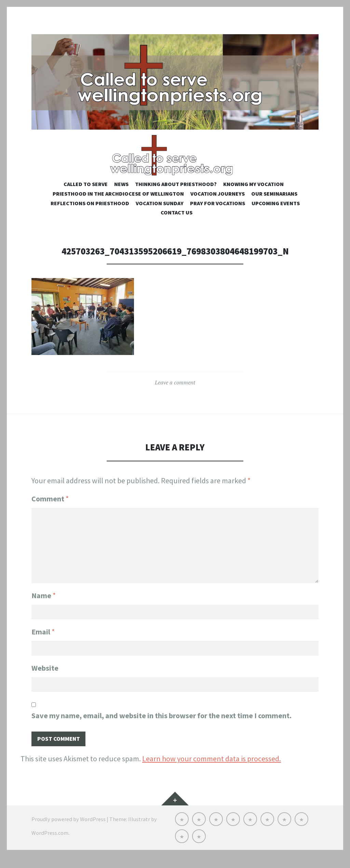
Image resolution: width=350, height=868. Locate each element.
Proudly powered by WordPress (69, 830)
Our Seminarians (274, 202)
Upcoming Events (276, 212)
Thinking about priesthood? (176, 193)
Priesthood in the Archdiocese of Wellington (118, 202)
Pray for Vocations (218, 212)
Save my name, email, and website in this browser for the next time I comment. (161, 726)
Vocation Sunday (160, 212)
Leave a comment (175, 392)
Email (43, 640)
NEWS (121, 193)
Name (44, 603)
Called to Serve (86, 193)
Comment (50, 508)
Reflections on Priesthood (90, 212)
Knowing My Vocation (253, 193)
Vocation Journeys (218, 202)
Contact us (177, 222)
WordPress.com (50, 844)
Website (45, 677)
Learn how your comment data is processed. (212, 770)
